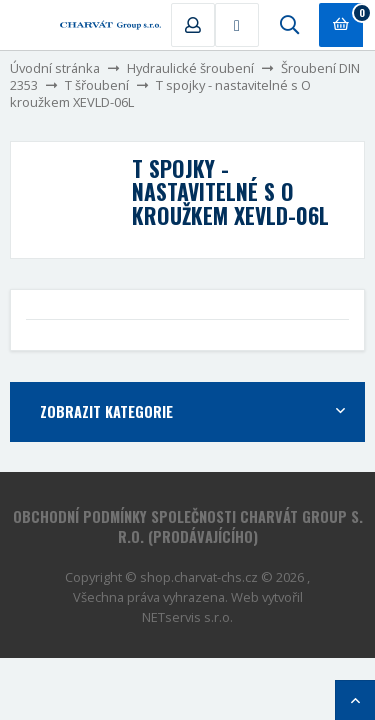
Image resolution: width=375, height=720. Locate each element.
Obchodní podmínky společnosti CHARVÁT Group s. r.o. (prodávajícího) (188, 526)
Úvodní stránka (55, 68)
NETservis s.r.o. (187, 617)
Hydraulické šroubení (190, 68)
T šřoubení (97, 85)
